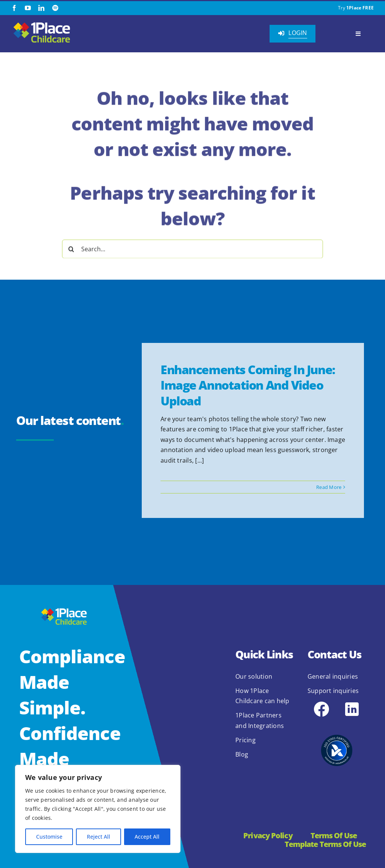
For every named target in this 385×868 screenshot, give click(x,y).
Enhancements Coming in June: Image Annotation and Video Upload (248, 385)
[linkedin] (41, 8)
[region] (98, 809)
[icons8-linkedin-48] (352, 703)
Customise (49, 837)
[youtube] (28, 8)
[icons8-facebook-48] (321, 703)
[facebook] (14, 8)
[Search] (71, 247)
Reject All (99, 837)
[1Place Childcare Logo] (42, 23)
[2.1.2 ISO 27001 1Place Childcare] (337, 724)
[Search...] (192, 247)
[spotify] (55, 8)
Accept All (147, 837)
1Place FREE (360, 8)
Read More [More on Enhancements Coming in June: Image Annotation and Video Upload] (329, 487)
